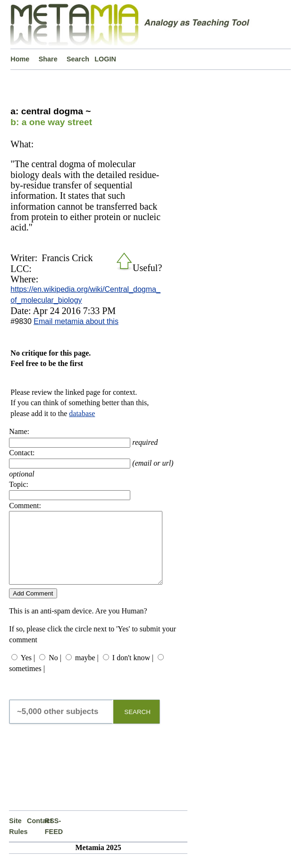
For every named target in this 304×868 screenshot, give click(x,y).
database (82, 413)
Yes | (28, 672)
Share (48, 59)
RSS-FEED (54, 840)
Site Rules (18, 840)
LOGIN (105, 59)
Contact (36, 835)
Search (78, 59)
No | (55, 672)
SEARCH (137, 726)
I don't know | (133, 672)
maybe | (87, 672)
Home (20, 59)
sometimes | (27, 683)
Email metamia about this (76, 321)
